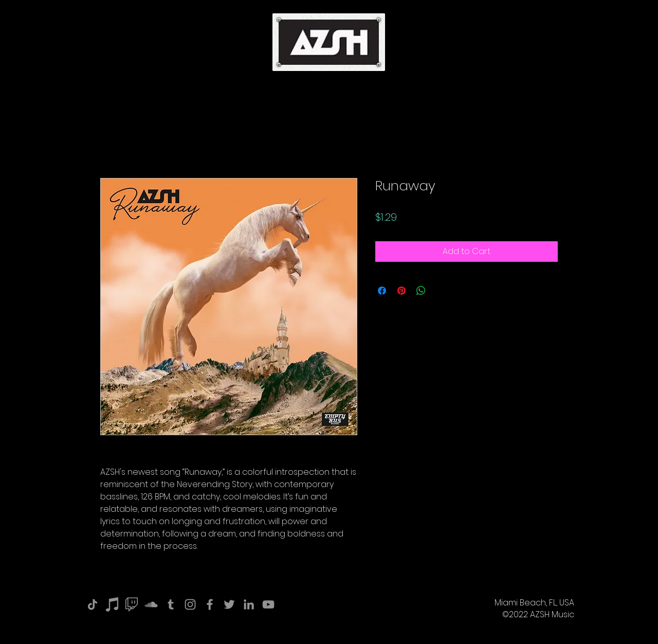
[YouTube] (268, 604)
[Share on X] (441, 291)
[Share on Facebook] (382, 291)
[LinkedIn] (249, 604)
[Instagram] (190, 604)
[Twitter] (229, 604)
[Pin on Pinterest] (401, 291)
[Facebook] (210, 604)
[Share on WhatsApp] (421, 291)
